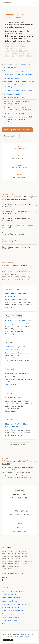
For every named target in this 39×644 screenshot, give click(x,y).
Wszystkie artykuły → (19, 445)
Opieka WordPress (9, 595)
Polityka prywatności (24, 637)
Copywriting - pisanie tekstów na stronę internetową (17, 103)
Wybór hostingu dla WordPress (17, 374)
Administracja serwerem (12, 617)
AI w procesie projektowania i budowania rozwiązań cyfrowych (17, 109)
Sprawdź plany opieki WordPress (17, 130)
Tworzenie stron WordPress (13, 591)
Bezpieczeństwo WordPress (14, 98)
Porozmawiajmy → (11, 136)
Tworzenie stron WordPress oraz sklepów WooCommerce (17, 66)
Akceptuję (8, 640)
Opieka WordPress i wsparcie (16, 71)
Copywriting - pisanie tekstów (15, 614)
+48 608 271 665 (20, 495)
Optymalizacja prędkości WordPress (18, 75)
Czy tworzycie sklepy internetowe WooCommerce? (19, 220)
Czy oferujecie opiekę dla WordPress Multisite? (19, 227)
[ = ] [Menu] (34, 3)
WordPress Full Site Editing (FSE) (19, 321)
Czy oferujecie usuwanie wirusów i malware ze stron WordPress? (19, 234)
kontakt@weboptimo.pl (19, 511)
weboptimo (6, 3)
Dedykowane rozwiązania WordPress (18, 90)
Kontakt (5, 624)
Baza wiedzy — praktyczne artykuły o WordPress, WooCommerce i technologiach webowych (18, 120)
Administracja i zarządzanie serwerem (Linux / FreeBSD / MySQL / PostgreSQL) (20, 84)
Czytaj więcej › (12, 308)
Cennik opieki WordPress (14, 114)
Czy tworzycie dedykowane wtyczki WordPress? (19, 248)
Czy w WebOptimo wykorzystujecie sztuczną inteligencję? (19, 213)
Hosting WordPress (11, 78)
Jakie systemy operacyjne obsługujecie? (19, 241)
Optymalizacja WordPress (12, 598)
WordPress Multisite (12, 94)
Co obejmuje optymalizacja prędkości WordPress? (19, 206)
